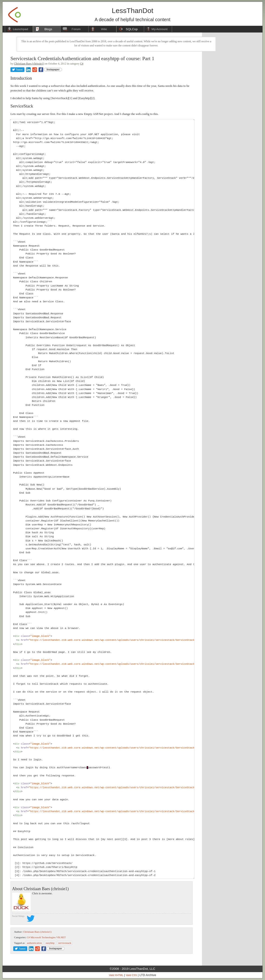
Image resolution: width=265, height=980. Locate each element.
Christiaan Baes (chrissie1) (29, 64)
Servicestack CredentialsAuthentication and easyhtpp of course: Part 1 (82, 58)
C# (82, 64)
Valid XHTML (116, 975)
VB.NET (61, 937)
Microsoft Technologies (43, 937)
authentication (35, 943)
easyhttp (50, 943)
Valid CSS (131, 975)
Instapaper (53, 69)
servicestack (65, 943)
